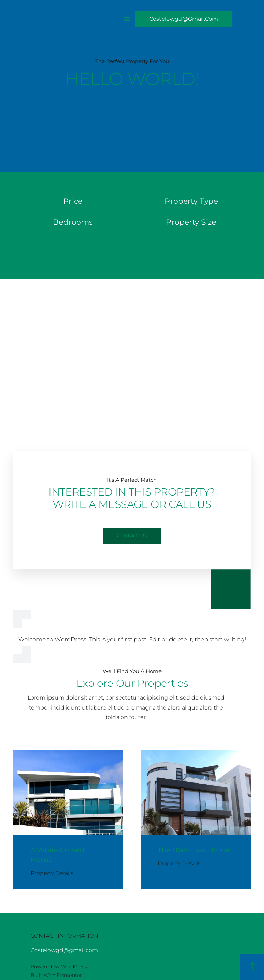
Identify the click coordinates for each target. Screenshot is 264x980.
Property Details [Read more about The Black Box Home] (179, 864)
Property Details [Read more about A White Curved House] (52, 873)
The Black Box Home (194, 850)
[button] (127, 19)
